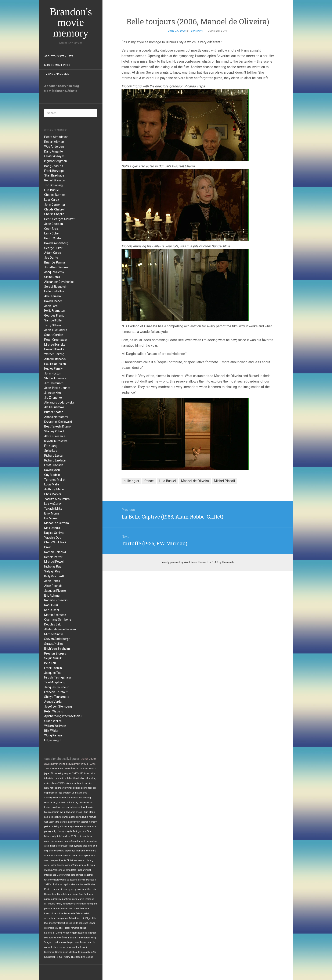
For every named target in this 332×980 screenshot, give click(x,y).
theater (84, 822)
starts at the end (79, 884)
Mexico (48, 812)
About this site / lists (59, 56)
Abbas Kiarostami (56, 417)
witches (64, 826)
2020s (93, 759)
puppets (48, 899)
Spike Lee (51, 451)
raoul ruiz (49, 841)
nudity (59, 904)
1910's (48, 884)
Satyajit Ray (52, 571)
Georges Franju (54, 315)
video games (62, 918)
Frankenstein (83, 938)
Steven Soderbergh (57, 639)
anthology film (73, 822)
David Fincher (53, 301)
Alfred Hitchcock (55, 359)
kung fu (68, 831)
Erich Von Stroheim (57, 649)
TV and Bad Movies (57, 74)
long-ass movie (62, 841)
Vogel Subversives (79, 933)
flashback (84, 909)
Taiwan (79, 913)
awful (63, 812)
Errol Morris (52, 513)
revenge (68, 788)
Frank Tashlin (53, 668)
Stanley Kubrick (55, 431)
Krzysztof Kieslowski (58, 422)
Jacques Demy (54, 272)
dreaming (88, 846)
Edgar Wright (53, 740)
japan (47, 773)
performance (60, 942)
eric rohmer (62, 909)
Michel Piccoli (63, 928)
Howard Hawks (54, 349)
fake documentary (73, 880)
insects (48, 913)
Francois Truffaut (56, 692)
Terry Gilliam (53, 325)
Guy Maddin (52, 475)
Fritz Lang (51, 446)
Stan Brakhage (54, 175)
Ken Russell (52, 610)
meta (74, 856)
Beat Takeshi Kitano (57, 426)
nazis (90, 807)
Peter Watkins (54, 711)
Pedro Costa (53, 238)
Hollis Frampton (55, 311)
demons (92, 826)
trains (47, 807)
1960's (67, 769)
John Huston (53, 373)
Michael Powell (54, 562)
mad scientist (64, 856)
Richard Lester (54, 456)
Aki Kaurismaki (54, 407)
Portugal (77, 831)
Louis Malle (52, 484)
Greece (59, 952)
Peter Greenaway (56, 340)
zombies (83, 793)
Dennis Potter (53, 557)
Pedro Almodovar (56, 137)
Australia (75, 841)
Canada (66, 817)
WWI (62, 880)
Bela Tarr (50, 663)
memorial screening (86, 851)
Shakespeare (90, 880)
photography (50, 831)
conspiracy (68, 904)
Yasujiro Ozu (53, 538)
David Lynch (52, 470)
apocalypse (50, 798)
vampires (77, 798)
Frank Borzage (54, 171)
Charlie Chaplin (54, 214)
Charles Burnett (55, 195)
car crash (84, 923)
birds (84, 778)
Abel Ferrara (53, 296)
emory (85, 826)
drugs (59, 793)
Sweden (61, 865)
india (93, 856)
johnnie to (84, 865)
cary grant (92, 904)
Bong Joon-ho (54, 166)
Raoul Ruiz (51, 605)
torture (48, 880)
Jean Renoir (52, 581)
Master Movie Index (57, 65)
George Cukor (53, 248)
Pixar (48, 547)
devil (47, 860)
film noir (81, 918)
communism (70, 938)
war (46, 822)
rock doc (92, 788)
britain (58, 778)
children (68, 798)
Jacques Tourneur (56, 687)
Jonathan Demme (56, 267)
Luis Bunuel (52, 190)
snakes (88, 952)
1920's (62, 783)
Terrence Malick (55, 480)
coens (62, 947)
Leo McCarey (53, 504)
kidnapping (72, 803)
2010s (85, 759)
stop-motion (50, 793)
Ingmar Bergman (56, 161)
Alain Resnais (53, 586)
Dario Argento (54, 151)
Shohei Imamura (55, 378)
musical (92, 773)
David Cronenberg (56, 243)
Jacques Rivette (55, 591)
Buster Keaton (54, 412)
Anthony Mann (54, 489)
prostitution (50, 909)
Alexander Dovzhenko (59, 282)
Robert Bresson (55, 180)
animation (57, 769)
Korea (78, 826)
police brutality (52, 826)
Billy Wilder (51, 731)
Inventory (53, 923)
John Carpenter (55, 205)
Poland (72, 918)
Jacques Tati (53, 673)
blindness (57, 884)
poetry (84, 841)
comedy (70, 807)
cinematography (68, 889)
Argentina (57, 870)
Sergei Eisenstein (56, 287)
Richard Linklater (55, 460)
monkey (57, 899)
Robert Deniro (65, 923)
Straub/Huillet (54, 644)
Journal (56, 889)
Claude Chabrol (54, 209)
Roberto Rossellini (56, 600)
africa (47, 783)
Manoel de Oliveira (57, 523)
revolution (92, 841)
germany (59, 788)
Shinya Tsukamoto (57, 697)
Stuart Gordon (54, 335)
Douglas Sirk (53, 624)
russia (60, 798)
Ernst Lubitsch (54, 465)
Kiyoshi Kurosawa (56, 441)
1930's (83, 773)
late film (67, 894)
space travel (81, 807)
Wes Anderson (54, 147)
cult (95, 846)
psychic (66, 884)
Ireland (55, 947)
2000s (47, 764)
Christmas (72, 860)
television (49, 778)
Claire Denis (52, 277)
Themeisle (228, 562)
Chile (75, 923)
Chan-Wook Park (55, 542)
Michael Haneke (55, 345)
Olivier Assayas (54, 156)
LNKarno (71, 812)
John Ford (51, 306)
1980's (84, 764)
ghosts (54, 783)
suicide (89, 783)
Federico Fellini (54, 291)
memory (93, 822)
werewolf (58, 938)
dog (46, 851)
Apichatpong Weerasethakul (63, 716)
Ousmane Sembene (58, 620)
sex (64, 807)
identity (77, 778)
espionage (70, 851)
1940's (75, 773)
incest (55, 913)
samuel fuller (66, 846)
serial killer (50, 865)
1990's (48, 769)
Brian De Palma (55, 262)
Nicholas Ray (53, 566)
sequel (68, 773)
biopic (70, 942)
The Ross (76, 957)
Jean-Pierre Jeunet (57, 388)
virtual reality (63, 957)
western (67, 793)
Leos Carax (52, 200)
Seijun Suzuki (53, 658)
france (75, 769)
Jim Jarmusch (54, 383)
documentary (73, 764)
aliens (84, 788)
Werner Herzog (54, 354)
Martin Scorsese (55, 615)
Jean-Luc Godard (56, 330)
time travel (60, 822)
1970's (92, 764)
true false (67, 778)
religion (57, 803)
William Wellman (55, 726)
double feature (89, 817)
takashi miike (84, 889)
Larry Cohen (52, 233)
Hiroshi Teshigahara (57, 677)
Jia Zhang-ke (53, 398)
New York (49, 788)
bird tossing (87, 957)
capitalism (50, 918)
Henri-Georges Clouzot (59, 219)
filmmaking (57, 773)
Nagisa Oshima (54, 533)
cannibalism (50, 856)
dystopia (78, 846)
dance (82, 803)
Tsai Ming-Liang (55, 682)
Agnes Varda (53, 702)
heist (86, 913)
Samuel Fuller (53, 320)
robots (58, 817)
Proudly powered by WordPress (179, 562)
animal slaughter (84, 875)
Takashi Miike (53, 509)
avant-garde (78, 783)
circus (75, 894)
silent (69, 783)
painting (87, 798)
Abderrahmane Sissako (60, 629)
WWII (64, 803)
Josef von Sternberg (58, 707)
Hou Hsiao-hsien (55, 364)
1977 (73, 836)
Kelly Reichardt (54, 576)
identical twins (76, 952)
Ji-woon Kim (53, 393)
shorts (62, 764)
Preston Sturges (55, 653)
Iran (68, 836)
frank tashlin (72, 947)
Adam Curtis (53, 253)
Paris (60, 894)
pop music (49, 817)
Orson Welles (53, 721)
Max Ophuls (52, 528)
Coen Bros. (51, 229)
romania (75, 928)
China (75, 793)
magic (71, 826)
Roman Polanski (55, 552)
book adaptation (85, 836)
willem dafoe (70, 870)
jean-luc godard (56, 851)
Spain (51, 822)
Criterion (83, 769)
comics (89, 803)
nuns (66, 952)
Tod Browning (53, 185)
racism (56, 812)
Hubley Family (53, 369)
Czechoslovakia (67, 913)
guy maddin (80, 904)
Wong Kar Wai (53, 735)
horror (55, 764)
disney (61, 831)
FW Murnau (52, 518)
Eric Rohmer (52, 596)
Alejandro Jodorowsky (59, 402)
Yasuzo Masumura (57, 499)
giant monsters (69, 899)
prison (79, 812)
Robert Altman (54, 142)
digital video (59, 836)
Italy (94, 778)
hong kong (56, 807)
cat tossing (50, 904)
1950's (92, 769)
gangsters (76, 817)
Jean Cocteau (54, 224)
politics (77, 788)
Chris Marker (53, 494)
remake (48, 803)
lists (89, 778)
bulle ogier (131, 481)
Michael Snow (54, 634)
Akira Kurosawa (55, 436)
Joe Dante (51, 258)
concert (55, 880)
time (54, 894)
